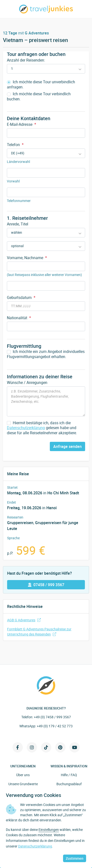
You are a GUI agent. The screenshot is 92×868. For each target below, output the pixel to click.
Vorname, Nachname (27, 258)
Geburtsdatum (21, 297)
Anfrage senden (67, 446)
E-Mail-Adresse (21, 124)
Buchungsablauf (69, 784)
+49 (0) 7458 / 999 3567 (52, 717)
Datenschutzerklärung (26, 428)
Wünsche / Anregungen (27, 382)
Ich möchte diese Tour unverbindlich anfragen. (41, 85)
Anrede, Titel (18, 224)
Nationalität (19, 318)
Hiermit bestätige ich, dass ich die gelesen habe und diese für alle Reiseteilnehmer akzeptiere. (42, 428)
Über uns (23, 775)
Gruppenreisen (20, 523)
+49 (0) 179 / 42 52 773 (55, 726)
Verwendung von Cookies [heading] (33, 795)
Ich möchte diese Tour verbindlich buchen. (39, 96)
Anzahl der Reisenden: (26, 60)
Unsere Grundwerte (23, 784)
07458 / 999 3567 (46, 585)
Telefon (15, 145)
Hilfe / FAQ (69, 775)
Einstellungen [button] (49, 830)
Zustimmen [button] (75, 858)
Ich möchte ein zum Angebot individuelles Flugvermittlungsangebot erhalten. (46, 354)
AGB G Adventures (24, 620)
